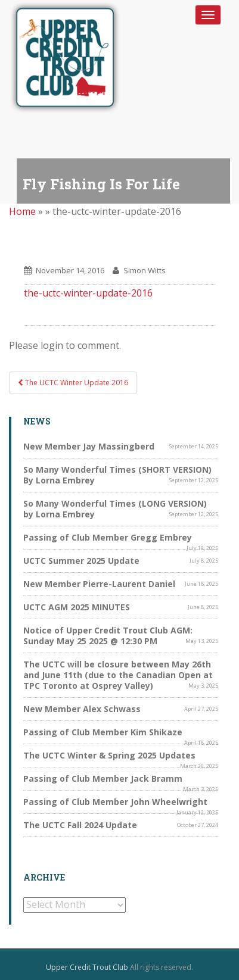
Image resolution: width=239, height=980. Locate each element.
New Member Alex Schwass (82, 709)
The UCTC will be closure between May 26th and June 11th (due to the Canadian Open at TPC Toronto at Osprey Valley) (118, 675)
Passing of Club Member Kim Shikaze (103, 732)
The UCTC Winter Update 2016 (73, 383)
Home (22, 211)
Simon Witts (145, 270)
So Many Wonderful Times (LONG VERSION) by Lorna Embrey (115, 509)
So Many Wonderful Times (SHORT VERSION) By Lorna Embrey (117, 475)
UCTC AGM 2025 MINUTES (77, 607)
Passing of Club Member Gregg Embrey (108, 537)
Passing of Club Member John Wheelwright (115, 802)
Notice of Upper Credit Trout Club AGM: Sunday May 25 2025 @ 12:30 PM (108, 636)
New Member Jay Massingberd (89, 446)
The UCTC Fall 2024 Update (80, 825)
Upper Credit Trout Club (87, 967)
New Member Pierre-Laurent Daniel (99, 584)
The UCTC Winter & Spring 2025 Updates (109, 755)
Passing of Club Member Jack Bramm (103, 778)
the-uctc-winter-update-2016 (88, 293)
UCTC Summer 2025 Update (81, 561)
